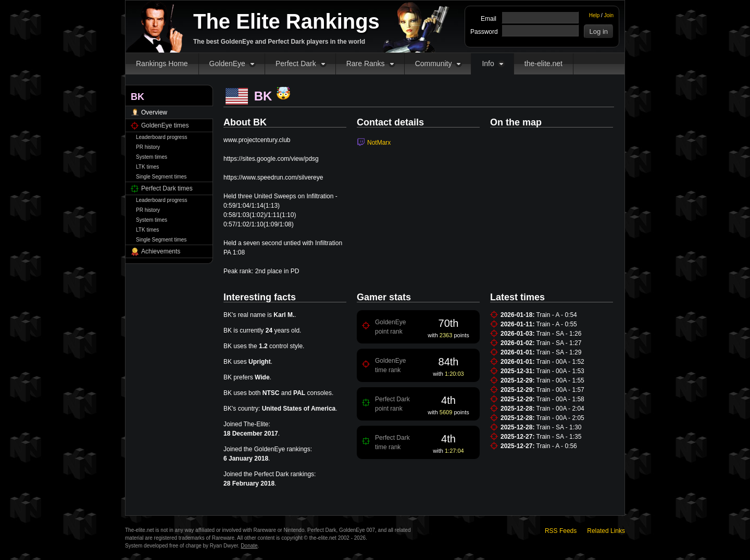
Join (609, 15)
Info (488, 63)
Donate (249, 546)
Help (595, 15)
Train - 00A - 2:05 (560, 418)
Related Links (606, 531)
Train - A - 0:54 (557, 315)
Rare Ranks (366, 63)
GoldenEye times (165, 125)
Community (434, 63)
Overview (154, 112)
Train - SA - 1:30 (559, 427)
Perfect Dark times (167, 188)
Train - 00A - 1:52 (560, 362)
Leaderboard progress (161, 137)
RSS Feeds (561, 531)
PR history (148, 147)
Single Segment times (161, 177)
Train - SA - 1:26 (559, 334)
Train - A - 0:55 (557, 324)
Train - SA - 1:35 (559, 437)
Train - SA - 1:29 (559, 352)
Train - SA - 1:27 (559, 343)
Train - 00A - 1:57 (560, 390)
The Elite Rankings (286, 21)
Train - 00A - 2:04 (560, 409)
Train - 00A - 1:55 (560, 380)
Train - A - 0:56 (557, 446)
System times (152, 157)
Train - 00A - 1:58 (560, 399)
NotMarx (379, 143)
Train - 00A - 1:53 (560, 371)
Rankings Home (162, 63)
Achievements (161, 251)
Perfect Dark (296, 63)
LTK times (147, 167)
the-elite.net (543, 63)
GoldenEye (227, 63)
